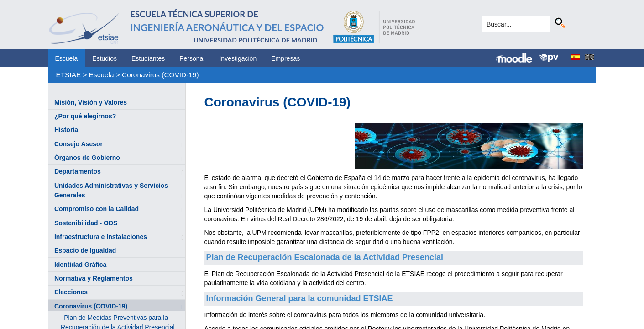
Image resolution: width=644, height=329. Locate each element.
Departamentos (78, 171)
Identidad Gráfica (80, 265)
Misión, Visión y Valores (91, 102)
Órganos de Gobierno (87, 158)
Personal (192, 58)
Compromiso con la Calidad (97, 209)
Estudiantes (148, 58)
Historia (66, 130)
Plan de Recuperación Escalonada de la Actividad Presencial (325, 257)
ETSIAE (68, 75)
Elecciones (71, 292)
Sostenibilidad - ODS (86, 223)
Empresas (285, 58)
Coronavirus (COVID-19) (160, 75)
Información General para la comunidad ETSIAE (300, 298)
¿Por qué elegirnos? (85, 116)
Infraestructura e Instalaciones (101, 237)
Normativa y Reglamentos (94, 278)
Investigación (238, 58)
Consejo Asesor (79, 144)
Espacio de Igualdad (85, 250)
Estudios (105, 58)
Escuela (67, 58)
